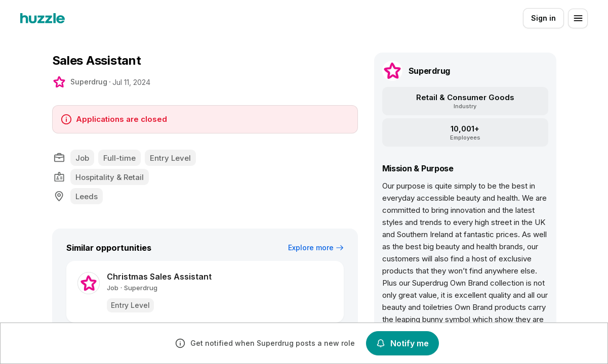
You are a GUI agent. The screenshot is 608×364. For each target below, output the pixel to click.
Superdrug (89, 82)
